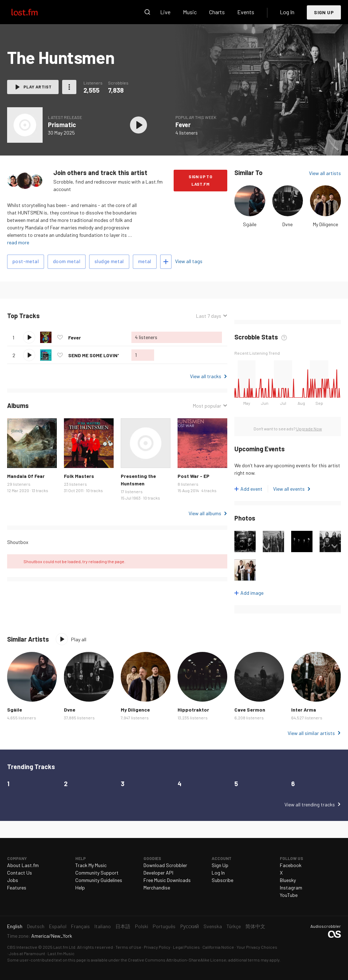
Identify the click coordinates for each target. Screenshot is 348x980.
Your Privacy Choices (257, 947)
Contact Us (20, 873)
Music (190, 12)
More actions (69, 87)
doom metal (67, 261)
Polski (142, 926)
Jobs (13, 880)
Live (165, 12)
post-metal (26, 261)
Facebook (291, 865)
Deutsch (36, 926)
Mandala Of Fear (26, 476)
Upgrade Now (309, 429)
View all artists (325, 173)
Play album (138, 125)
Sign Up (324, 12)
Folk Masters (79, 476)
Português (164, 926)
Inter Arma (304, 710)
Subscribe (222, 880)
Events (246, 12)
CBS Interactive (22, 947)
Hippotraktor (193, 710)
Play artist (37, 87)
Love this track (60, 337)
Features (17, 888)
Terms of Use (128, 947)
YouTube (289, 895)
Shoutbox (18, 542)
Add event (251, 489)
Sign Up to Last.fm (200, 180)
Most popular (207, 406)
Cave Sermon (250, 710)
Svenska (213, 926)
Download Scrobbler (165, 865)
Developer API (158, 873)
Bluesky (288, 880)
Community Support (97, 873)
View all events (289, 489)
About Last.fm (23, 865)
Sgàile (250, 224)
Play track (29, 337)
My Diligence (325, 224)
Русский (189, 926)
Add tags (166, 262)
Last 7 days (209, 316)
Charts (217, 12)
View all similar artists (311, 733)
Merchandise (157, 888)
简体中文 (255, 926)
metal (145, 261)
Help (80, 888)
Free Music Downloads (167, 880)
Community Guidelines (99, 880)
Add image (252, 593)
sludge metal (109, 261)
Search (147, 12)
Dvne (287, 224)
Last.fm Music (61, 953)
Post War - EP (194, 476)
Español (58, 926)
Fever (183, 125)
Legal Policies (186, 947)
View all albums (205, 513)
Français (80, 926)
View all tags (189, 261)
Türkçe (234, 926)
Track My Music (91, 865)
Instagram (291, 888)
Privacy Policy (157, 947)
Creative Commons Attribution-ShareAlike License (177, 960)
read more (18, 242)
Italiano (103, 926)
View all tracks (206, 376)
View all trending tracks (310, 804)
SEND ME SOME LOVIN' (93, 355)
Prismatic (62, 125)
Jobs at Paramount (27, 953)
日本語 (123, 926)
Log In (287, 12)
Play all (79, 639)
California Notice (218, 947)
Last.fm (33, 12)
